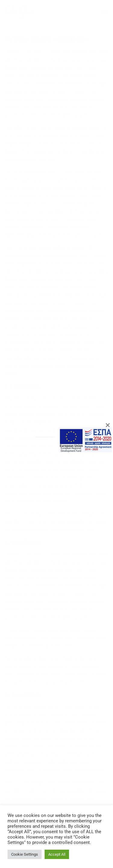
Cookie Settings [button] (25, 854)
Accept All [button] (57, 854)
